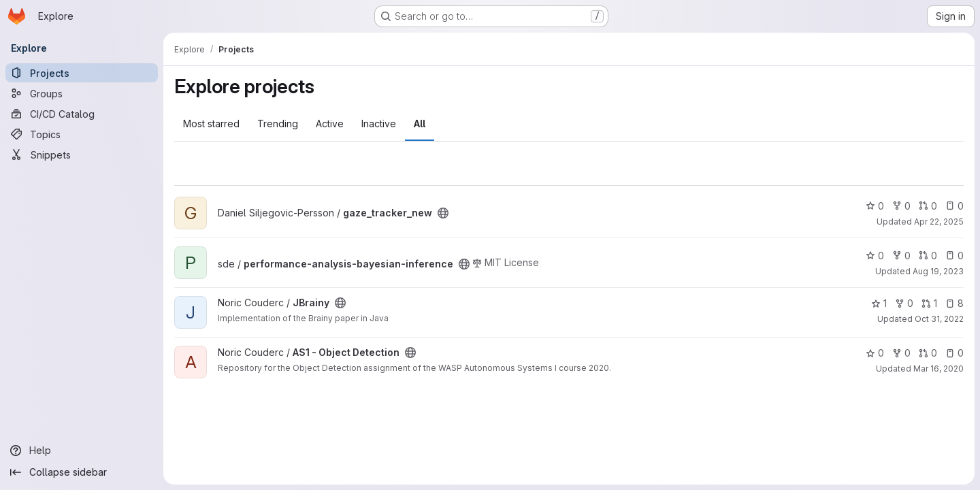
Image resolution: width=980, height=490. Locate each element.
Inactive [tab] (379, 124)
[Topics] (82, 134)
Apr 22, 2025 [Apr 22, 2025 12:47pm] (939, 222)
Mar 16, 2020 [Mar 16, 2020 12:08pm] (938, 369)
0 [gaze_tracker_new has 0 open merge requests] (928, 206)
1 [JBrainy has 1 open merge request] (929, 303)
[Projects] (82, 73)
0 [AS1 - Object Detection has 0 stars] (875, 353)
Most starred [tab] (211, 124)
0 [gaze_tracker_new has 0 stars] (875, 206)
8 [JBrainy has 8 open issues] (954, 303)
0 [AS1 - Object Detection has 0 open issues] (954, 353)
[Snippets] (82, 154)
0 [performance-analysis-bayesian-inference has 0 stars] (875, 256)
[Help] (82, 451)
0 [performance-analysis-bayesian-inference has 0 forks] (901, 256)
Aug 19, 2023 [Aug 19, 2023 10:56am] (938, 271)
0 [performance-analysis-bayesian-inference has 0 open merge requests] (928, 256)
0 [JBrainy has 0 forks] (904, 303)
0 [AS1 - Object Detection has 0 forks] (901, 353)
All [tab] (420, 124)
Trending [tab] (278, 124)
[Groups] (82, 93)
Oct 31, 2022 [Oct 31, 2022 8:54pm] (939, 319)
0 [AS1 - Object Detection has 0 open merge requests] (928, 353)
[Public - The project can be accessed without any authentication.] (443, 213)
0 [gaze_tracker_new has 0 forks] (901, 206)
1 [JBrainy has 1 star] (879, 303)
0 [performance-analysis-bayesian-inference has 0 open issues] (954, 256)
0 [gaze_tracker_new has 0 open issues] (954, 206)
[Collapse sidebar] (82, 472)
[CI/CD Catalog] (82, 114)
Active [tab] (330, 124)
